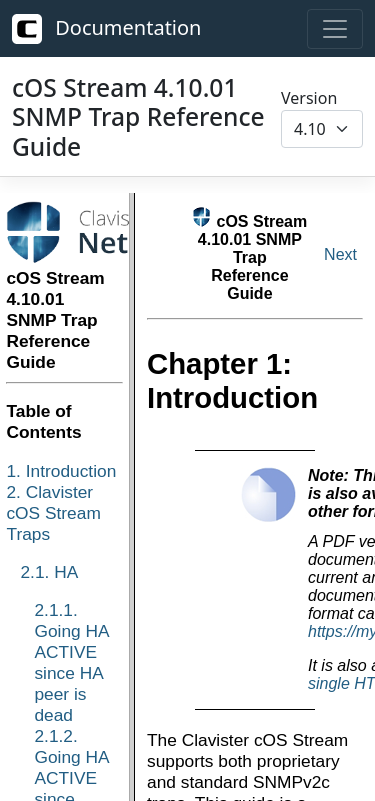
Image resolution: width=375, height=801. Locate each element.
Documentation (106, 29)
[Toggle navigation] (335, 29)
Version (309, 98)
